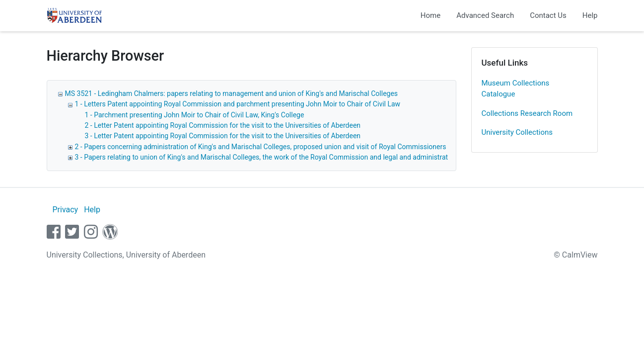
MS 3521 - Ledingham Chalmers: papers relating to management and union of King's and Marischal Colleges (232, 93)
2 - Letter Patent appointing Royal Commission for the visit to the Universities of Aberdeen (223, 125)
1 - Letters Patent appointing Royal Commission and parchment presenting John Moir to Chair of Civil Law (238, 104)
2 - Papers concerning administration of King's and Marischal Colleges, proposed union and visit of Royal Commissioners (261, 147)
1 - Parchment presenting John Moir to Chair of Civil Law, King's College (195, 115)
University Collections (517, 132)
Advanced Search (485, 15)
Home (430, 15)
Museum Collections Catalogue (516, 89)
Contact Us (548, 15)
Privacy (65, 210)
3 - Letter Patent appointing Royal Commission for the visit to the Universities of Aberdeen (223, 136)
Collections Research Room (527, 113)
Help (590, 15)
